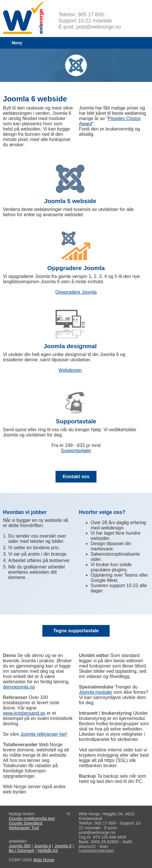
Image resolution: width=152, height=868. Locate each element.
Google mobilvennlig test (32, 818)
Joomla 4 (42, 846)
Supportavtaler (76, 451)
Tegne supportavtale (76, 631)
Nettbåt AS (48, 851)
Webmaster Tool (24, 828)
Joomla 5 (63, 846)
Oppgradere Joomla (76, 292)
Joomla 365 (20, 846)
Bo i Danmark (21, 851)
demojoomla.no (19, 687)
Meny (17, 43)
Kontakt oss (76, 477)
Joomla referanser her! (44, 734)
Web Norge (44, 860)
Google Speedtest (26, 823)
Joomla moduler (96, 692)
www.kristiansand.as (24, 713)
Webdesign (70, 370)
